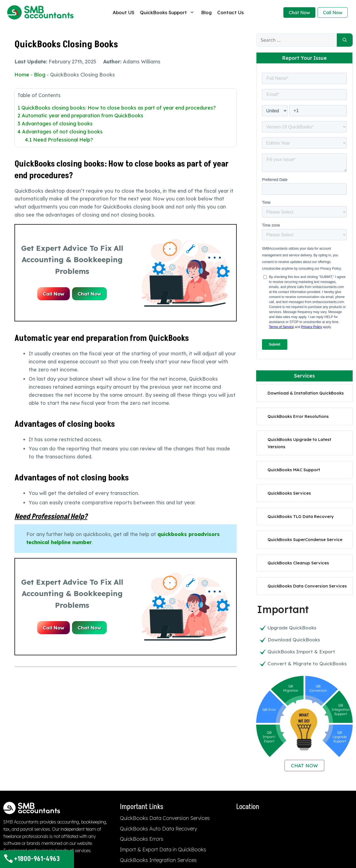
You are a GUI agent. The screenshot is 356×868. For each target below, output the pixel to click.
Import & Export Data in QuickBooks (163, 850)
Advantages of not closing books (60, 132)
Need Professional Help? (59, 140)
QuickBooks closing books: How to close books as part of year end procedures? (117, 108)
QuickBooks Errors (142, 839)
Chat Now (299, 13)
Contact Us (230, 12)
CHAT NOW (304, 766)
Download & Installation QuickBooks (306, 393)
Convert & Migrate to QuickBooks (307, 664)
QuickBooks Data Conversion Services (307, 586)
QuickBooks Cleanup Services (298, 563)
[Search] (345, 40)
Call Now (333, 13)
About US (123, 12)
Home (22, 75)
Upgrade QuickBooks (292, 628)
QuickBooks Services (289, 493)
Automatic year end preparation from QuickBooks (80, 116)
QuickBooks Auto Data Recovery (158, 829)
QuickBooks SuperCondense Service (305, 540)
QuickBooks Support (168, 12)
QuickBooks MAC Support (294, 470)
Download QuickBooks (294, 640)
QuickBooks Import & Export (301, 652)
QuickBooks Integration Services (158, 860)
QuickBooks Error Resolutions (298, 416)
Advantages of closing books (55, 124)
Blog (206, 12)
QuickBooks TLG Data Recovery (301, 516)
